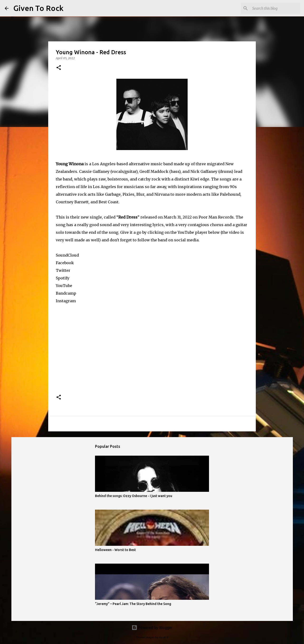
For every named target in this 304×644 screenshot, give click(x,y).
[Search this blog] (275, 8)
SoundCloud (67, 255)
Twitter (63, 270)
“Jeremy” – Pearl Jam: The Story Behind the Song (133, 604)
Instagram (66, 301)
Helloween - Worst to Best (115, 550)
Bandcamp (66, 293)
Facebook (65, 263)
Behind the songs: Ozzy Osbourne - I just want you (134, 496)
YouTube (64, 286)
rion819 (164, 637)
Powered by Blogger (152, 628)
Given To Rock (38, 8)
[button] (59, 68)
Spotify (63, 278)
